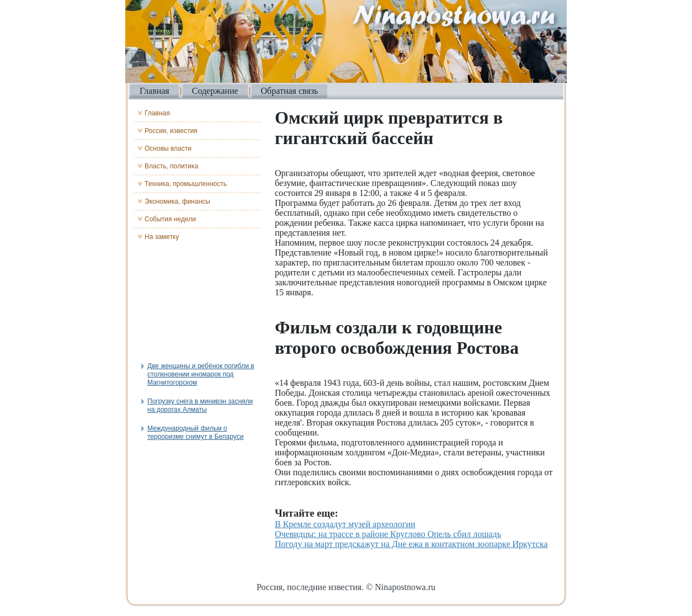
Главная (155, 91)
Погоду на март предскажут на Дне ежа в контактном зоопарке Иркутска (411, 544)
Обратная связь (290, 91)
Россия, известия (171, 131)
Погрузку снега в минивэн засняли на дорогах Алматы (200, 405)
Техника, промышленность (186, 184)
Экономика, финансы (177, 201)
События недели (170, 219)
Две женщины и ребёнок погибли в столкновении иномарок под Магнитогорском (201, 374)
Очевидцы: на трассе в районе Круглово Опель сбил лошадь (388, 534)
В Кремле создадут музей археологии (345, 524)
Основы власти (168, 148)
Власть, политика (171, 166)
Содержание (215, 91)
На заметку (162, 237)
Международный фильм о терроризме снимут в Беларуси (195, 432)
